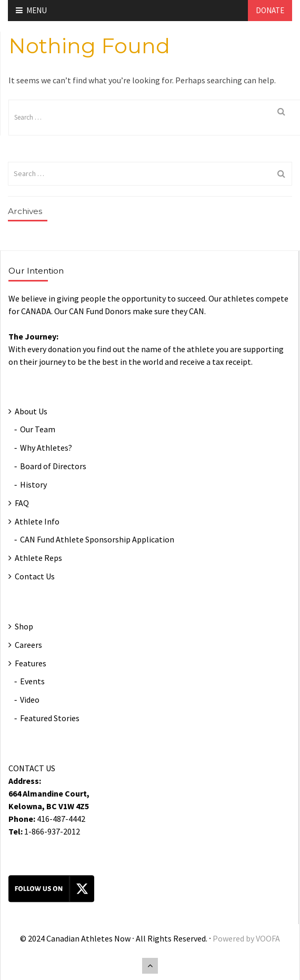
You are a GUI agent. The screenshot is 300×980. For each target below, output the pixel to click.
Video (30, 700)
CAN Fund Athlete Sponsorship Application (97, 539)
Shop (24, 626)
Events (32, 681)
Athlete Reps (38, 558)
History (33, 484)
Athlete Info (37, 521)
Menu (31, 10)
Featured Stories (50, 718)
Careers (28, 645)
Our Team (38, 429)
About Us (31, 411)
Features (31, 663)
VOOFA (268, 938)
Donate (270, 10)
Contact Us (35, 576)
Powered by (234, 938)
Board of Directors (53, 466)
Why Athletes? (46, 448)
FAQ (22, 503)
